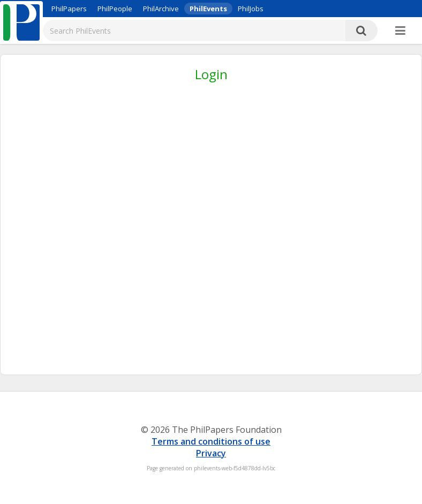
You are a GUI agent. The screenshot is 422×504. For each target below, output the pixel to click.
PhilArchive (161, 9)
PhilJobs (251, 9)
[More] (400, 31)
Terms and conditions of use (211, 441)
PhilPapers (69, 9)
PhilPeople (115, 9)
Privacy (211, 453)
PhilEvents (208, 9)
